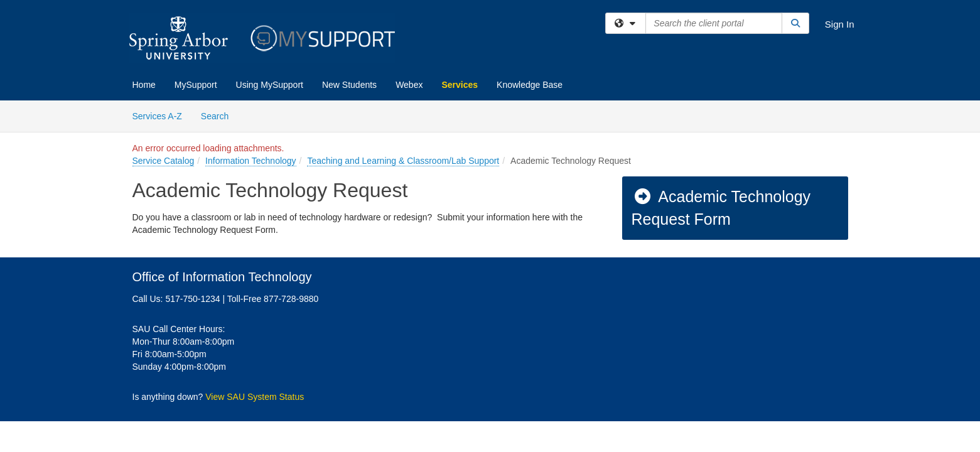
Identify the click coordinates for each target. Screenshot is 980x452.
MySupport (196, 85)
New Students (349, 85)
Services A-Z (157, 116)
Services (460, 85)
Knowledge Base (530, 85)
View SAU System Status (255, 397)
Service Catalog (164, 161)
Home (144, 85)
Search (219, 115)
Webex (409, 85)
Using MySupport (270, 85)
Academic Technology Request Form (721, 208)
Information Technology (251, 161)
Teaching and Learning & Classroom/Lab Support (403, 161)
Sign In (840, 24)
